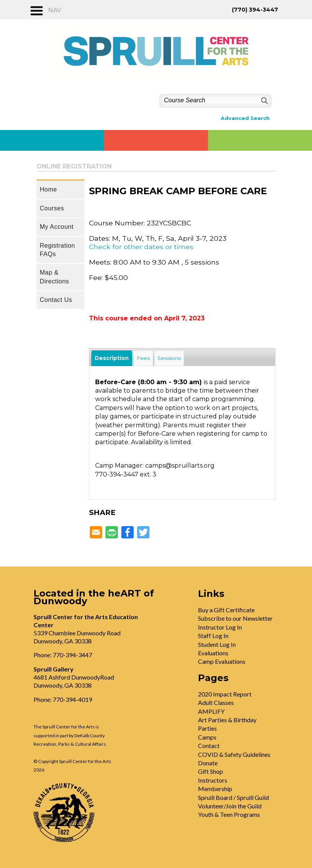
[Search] (264, 101)
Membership (215, 789)
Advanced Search (245, 118)
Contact (209, 746)
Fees (143, 358)
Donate (208, 763)
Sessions (169, 358)
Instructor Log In (220, 627)
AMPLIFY (211, 711)
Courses (52, 208)
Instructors (213, 780)
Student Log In (217, 644)
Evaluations (213, 653)
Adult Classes (216, 702)
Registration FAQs (57, 250)
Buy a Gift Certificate (226, 610)
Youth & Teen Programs (229, 814)
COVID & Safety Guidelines (234, 754)
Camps (207, 737)
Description (112, 358)
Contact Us (56, 300)
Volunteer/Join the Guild (230, 806)
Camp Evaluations (222, 661)
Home (48, 189)
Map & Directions (54, 277)
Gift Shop (211, 771)
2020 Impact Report (225, 694)
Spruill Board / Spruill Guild (233, 797)
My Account (57, 227)
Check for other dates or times (141, 247)
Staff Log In (213, 636)
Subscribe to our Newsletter (235, 618)
